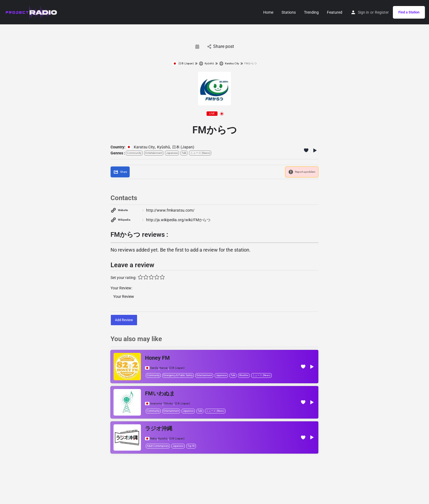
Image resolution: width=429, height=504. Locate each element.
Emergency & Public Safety (178, 375)
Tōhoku (168, 404)
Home (268, 12)
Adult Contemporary (158, 446)
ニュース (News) (200, 153)
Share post (221, 46)
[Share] (120, 172)
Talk (184, 153)
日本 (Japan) (183, 64)
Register (382, 12)
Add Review (124, 320)
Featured (335, 12)
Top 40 (191, 446)
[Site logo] (32, 12)
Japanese (172, 153)
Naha (153, 439)
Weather (244, 375)
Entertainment (154, 153)
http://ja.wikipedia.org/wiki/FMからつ (178, 220)
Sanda (154, 368)
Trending (311, 12)
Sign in (363, 12)
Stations (289, 12)
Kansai (163, 368)
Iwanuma (156, 404)
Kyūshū (206, 64)
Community (134, 153)
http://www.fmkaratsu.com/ (170, 210)
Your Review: (121, 288)
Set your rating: (123, 278)
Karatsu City (229, 64)
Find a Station (409, 12)
